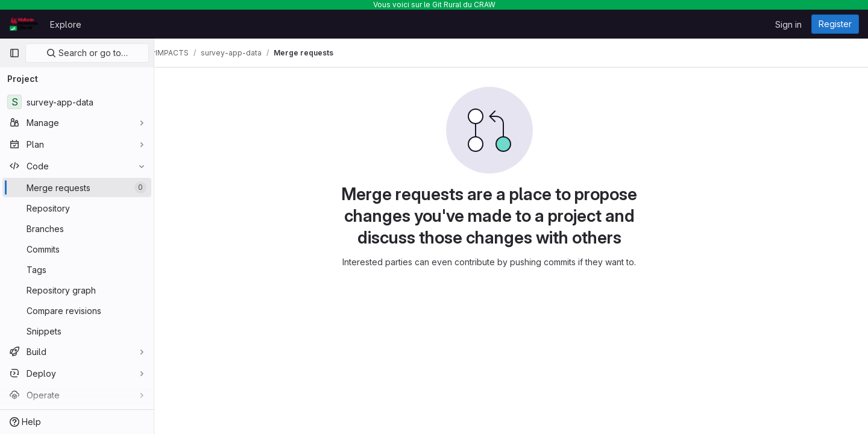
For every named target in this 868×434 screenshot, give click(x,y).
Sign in (788, 24)
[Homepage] (24, 24)
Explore (66, 24)
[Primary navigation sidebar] (14, 53)
